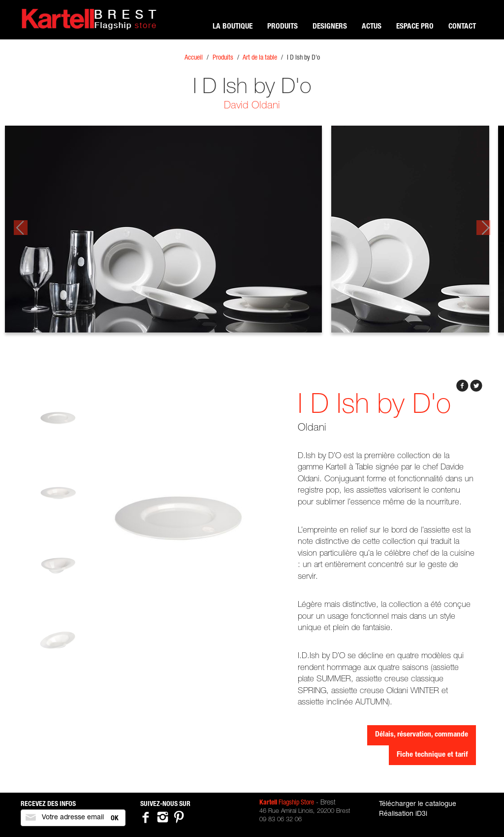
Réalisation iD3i (403, 814)
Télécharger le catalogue (418, 804)
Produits (283, 27)
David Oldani (252, 106)
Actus (372, 27)
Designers (330, 27)
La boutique (233, 27)
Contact (462, 27)
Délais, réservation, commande (422, 735)
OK (115, 819)
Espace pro (415, 27)
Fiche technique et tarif (432, 755)
